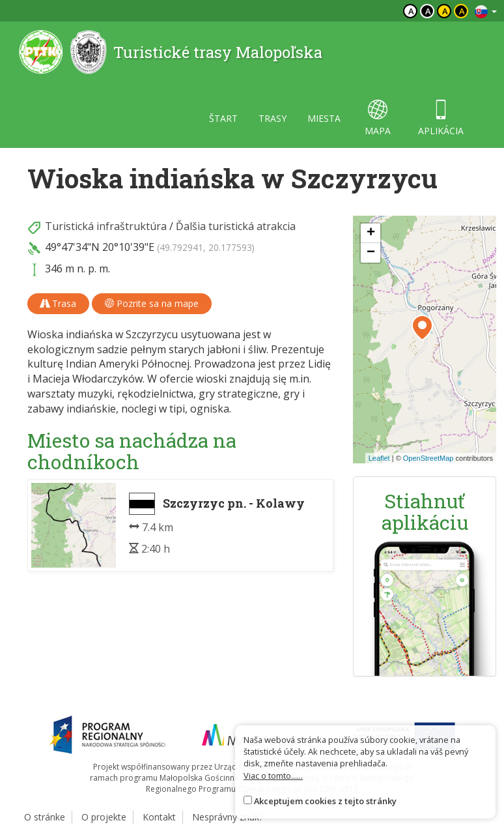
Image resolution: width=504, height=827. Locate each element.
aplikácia (441, 118)
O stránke (45, 817)
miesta (324, 118)
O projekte (104, 817)
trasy (273, 118)
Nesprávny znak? (228, 817)
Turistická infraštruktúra (106, 226)
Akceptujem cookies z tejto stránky (325, 801)
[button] (422, 328)
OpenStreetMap (428, 458)
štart (223, 118)
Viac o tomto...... (273, 776)
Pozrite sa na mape (152, 303)
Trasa (58, 303)
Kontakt (159, 817)
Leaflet (379, 458)
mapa (378, 118)
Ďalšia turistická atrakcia (236, 226)
